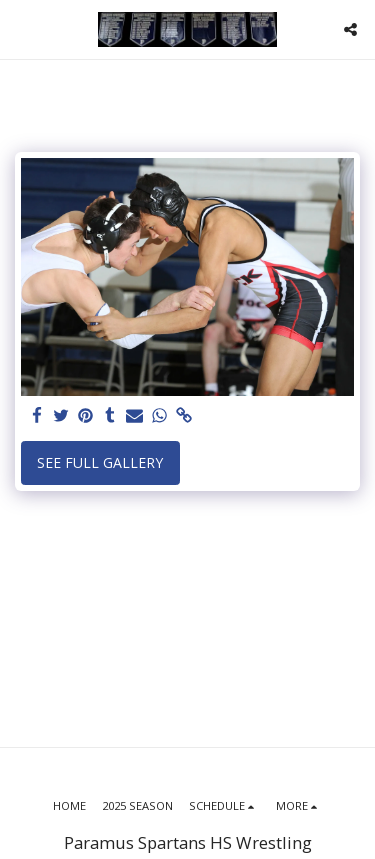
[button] (22, 28)
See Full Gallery (100, 462)
